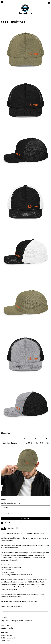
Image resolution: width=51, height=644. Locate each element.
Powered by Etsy (6, 641)
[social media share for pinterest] (10, 523)
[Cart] (49, 3)
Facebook (11, 628)
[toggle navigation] (2, 2)
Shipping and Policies (17, 621)
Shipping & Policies (14, 528)
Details (4, 528)
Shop (3, 621)
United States (12, 503)
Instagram (4, 628)
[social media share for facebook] (2, 523)
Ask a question (17, 523)
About (8, 621)
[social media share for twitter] (6, 523)
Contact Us (28, 621)
